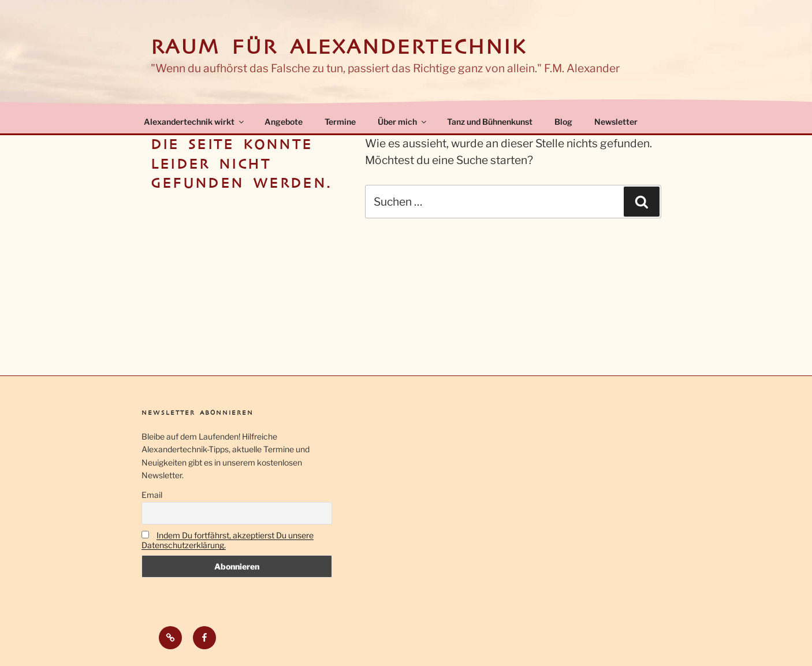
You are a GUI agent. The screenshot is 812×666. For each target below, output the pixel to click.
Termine (340, 122)
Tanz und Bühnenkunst (490, 122)
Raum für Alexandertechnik (339, 47)
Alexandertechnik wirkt (195, 122)
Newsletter (616, 122)
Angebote (284, 122)
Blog (563, 122)
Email (152, 495)
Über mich (403, 122)
